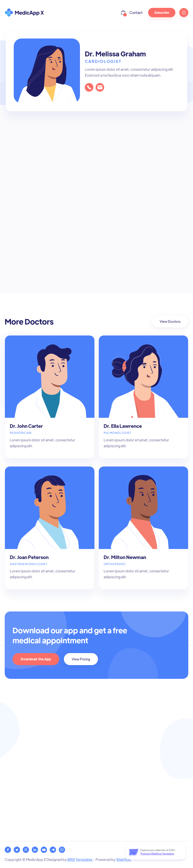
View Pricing (81, 659)
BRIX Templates (80, 859)
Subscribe (162, 12)
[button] (123, 13)
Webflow (124, 859)
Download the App (36, 659)
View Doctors (170, 321)
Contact (136, 12)
